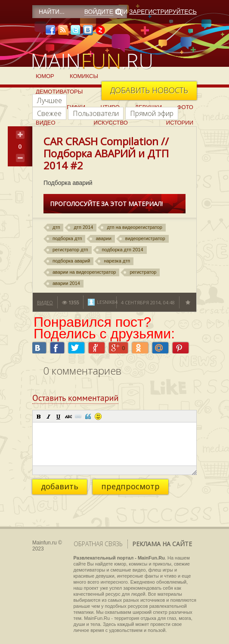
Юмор (45, 76)
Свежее (49, 113)
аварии (103, 238)
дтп (56, 227)
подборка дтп (67, 238)
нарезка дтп (117, 261)
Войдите (99, 12)
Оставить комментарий (75, 398)
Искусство (111, 123)
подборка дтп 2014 (123, 250)
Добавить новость (149, 90)
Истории (180, 123)
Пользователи (96, 113)
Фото (185, 107)
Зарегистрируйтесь (163, 12)
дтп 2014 (83, 227)
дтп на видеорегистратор (134, 227)
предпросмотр (130, 486)
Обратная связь (98, 544)
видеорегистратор (145, 238)
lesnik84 (107, 302)
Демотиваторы (59, 92)
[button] (39, 416)
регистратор (143, 272)
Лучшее (50, 100)
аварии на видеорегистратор (84, 272)
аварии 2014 (66, 283)
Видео (46, 123)
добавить (60, 486)
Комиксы (84, 76)
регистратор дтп (70, 250)
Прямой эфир (152, 113)
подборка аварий (71, 261)
